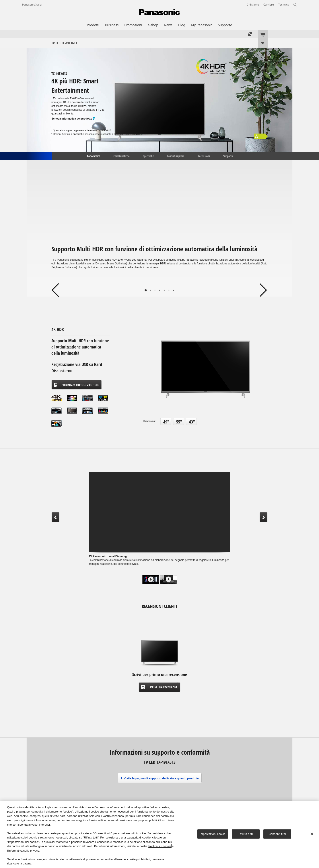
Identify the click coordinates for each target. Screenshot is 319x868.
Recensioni (204, 156)
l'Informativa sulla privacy (23, 851)
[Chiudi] (312, 834)
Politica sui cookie (160, 846)
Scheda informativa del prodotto (74, 119)
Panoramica (93, 156)
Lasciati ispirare (176, 156)
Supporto (228, 156)
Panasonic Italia (32, 5)
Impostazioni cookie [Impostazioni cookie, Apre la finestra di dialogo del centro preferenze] (213, 834)
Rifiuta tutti (246, 834)
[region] (159, 834)
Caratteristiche (122, 156)
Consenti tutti (277, 834)
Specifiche (148, 156)
